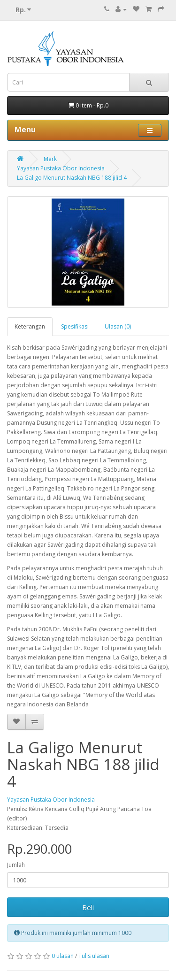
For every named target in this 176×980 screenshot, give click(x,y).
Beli (88, 907)
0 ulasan (63, 956)
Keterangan (30, 326)
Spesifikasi (75, 326)
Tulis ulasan (94, 956)
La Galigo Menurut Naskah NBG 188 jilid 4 (72, 178)
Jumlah (16, 865)
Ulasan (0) (118, 326)
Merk (50, 159)
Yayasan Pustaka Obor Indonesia (61, 168)
